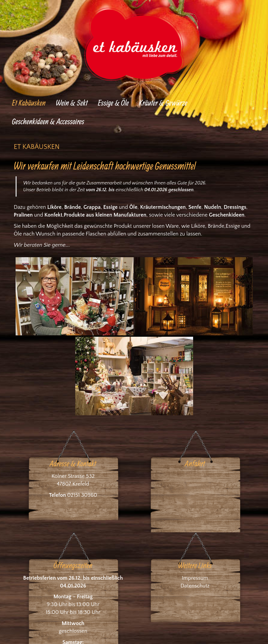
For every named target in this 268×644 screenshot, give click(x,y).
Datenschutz (195, 586)
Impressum (195, 578)
